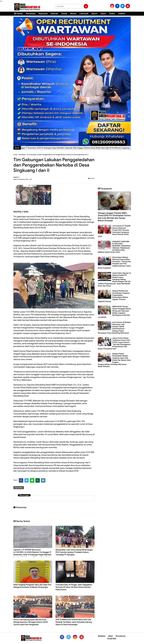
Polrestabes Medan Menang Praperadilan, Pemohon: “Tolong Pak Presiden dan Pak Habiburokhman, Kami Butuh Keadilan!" (114, 263)
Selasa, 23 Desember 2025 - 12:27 (23, 179)
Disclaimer (121, 636)
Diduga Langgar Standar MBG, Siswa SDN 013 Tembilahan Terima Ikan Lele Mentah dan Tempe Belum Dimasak (114, 217)
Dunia (64, 14)
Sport (94, 14)
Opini (103, 14)
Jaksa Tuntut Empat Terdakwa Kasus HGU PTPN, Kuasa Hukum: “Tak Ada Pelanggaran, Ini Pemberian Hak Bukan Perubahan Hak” (114, 343)
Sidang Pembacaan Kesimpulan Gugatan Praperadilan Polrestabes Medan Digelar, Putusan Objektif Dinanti (114, 296)
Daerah (54, 14)
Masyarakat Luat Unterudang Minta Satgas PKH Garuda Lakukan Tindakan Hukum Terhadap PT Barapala (74, 552)
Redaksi (102, 636)
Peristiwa (31, 14)
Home (18, 14)
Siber (111, 636)
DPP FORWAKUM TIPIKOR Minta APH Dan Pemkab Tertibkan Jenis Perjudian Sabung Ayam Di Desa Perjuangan (74, 622)
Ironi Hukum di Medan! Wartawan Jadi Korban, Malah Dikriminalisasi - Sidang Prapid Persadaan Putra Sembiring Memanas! (114, 328)
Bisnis (73, 14)
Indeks (122, 14)
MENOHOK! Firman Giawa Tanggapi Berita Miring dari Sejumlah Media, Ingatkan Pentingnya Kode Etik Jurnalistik (114, 312)
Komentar (91, 178)
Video (112, 14)
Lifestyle (84, 14)
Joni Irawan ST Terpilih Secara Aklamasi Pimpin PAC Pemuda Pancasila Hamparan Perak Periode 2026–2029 (114, 231)
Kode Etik (112, 639)
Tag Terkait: (19, 488)
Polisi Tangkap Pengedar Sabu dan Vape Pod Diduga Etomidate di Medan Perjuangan (32, 586)
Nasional (43, 14)
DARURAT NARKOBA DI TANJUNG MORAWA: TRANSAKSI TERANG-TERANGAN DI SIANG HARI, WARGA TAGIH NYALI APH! (114, 247)
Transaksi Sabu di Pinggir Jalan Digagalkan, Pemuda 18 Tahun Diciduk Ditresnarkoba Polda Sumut (74, 587)
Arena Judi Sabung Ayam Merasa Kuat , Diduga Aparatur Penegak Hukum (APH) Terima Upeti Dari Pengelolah (31, 622)
